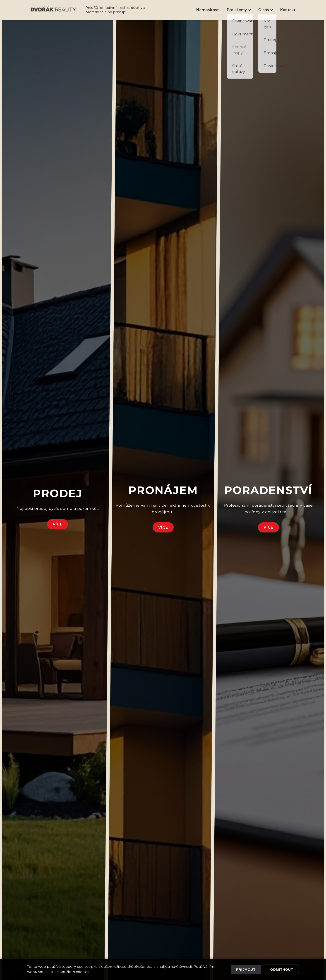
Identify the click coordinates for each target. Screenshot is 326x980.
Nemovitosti (208, 10)
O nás (266, 10)
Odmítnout (282, 969)
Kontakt (288, 10)
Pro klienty (239, 10)
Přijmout (246, 969)
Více (58, 524)
